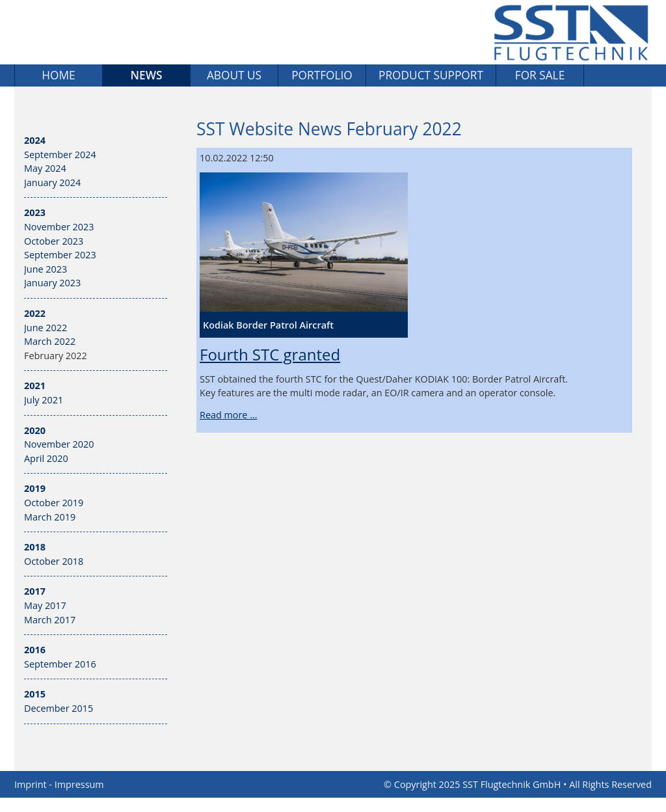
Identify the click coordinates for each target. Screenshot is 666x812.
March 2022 (50, 341)
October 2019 (54, 503)
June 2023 (46, 269)
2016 (35, 650)
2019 (35, 488)
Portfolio (322, 75)
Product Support (431, 75)
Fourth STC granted (270, 354)
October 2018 (54, 561)
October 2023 (54, 241)
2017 (35, 591)
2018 (35, 547)
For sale (540, 75)
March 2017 (50, 620)
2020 (35, 430)
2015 (35, 694)
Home (58, 75)
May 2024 (45, 168)
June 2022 (46, 328)
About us (234, 75)
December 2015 (59, 708)
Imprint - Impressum (59, 784)
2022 (35, 313)
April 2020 (46, 458)
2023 (35, 212)
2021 (35, 386)
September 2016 (60, 664)
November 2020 (59, 444)
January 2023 (52, 283)
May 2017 (45, 605)
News (147, 75)
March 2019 (50, 517)
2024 (35, 140)
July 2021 (44, 400)
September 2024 (60, 155)
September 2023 (60, 255)
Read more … (228, 415)
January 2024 (52, 183)
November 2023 (59, 227)
